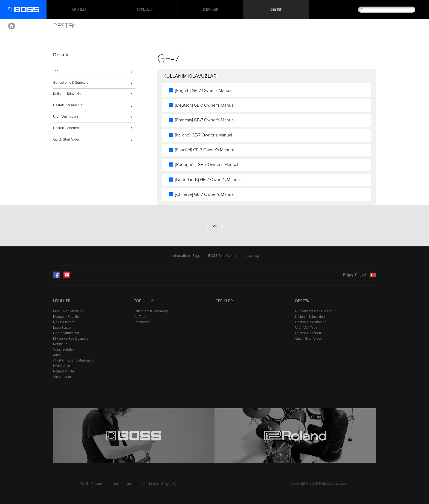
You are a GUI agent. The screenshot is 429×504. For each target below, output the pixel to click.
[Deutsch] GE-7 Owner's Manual (205, 105)
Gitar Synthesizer (66, 333)
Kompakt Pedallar (66, 317)
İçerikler (211, 10)
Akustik (59, 355)
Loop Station (63, 328)
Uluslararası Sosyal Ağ (151, 311)
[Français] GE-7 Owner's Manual (205, 120)
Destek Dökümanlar (68, 105)
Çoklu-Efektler (64, 322)
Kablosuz (60, 344)
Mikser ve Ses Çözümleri (72, 339)
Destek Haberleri (66, 128)
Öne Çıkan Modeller (68, 311)
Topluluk (145, 10)
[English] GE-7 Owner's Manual (204, 91)
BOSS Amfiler (63, 366)
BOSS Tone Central (223, 256)
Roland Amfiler (64, 371)
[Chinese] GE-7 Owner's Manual (205, 194)
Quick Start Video (66, 139)
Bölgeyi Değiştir (360, 275)
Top (56, 71)
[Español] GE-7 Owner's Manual (204, 150)
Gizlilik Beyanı (91, 484)
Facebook (141, 322)
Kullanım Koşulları (122, 484)
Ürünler (62, 301)
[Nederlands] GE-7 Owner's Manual (208, 180)
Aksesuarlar (62, 377)
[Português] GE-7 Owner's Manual (207, 165)
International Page (186, 256)
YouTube (140, 317)
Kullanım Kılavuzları (68, 94)
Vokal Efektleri (64, 349)
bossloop (252, 256)
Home (12, 26)
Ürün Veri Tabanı (66, 116)
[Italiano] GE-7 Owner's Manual (204, 135)
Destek (276, 10)
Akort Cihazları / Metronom (73, 360)
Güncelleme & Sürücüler (71, 83)
